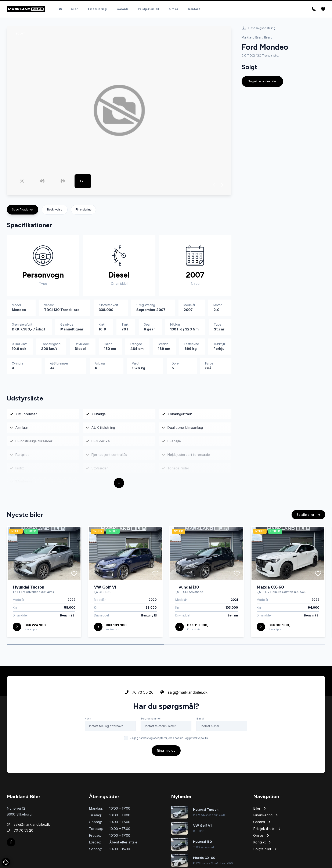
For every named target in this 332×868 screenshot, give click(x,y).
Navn (88, 719)
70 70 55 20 (139, 693)
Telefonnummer (151, 719)
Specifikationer (23, 210)
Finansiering (97, 9)
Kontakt (194, 9)
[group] (119, 111)
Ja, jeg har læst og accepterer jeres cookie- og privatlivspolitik (169, 739)
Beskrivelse (55, 210)
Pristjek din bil (149, 9)
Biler (74, 9)
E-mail (200, 719)
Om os (174, 9)
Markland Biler (252, 38)
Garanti (122, 9)
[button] (214, 186)
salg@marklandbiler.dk (184, 693)
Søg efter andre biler (262, 82)
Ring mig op (166, 751)
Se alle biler (308, 515)
